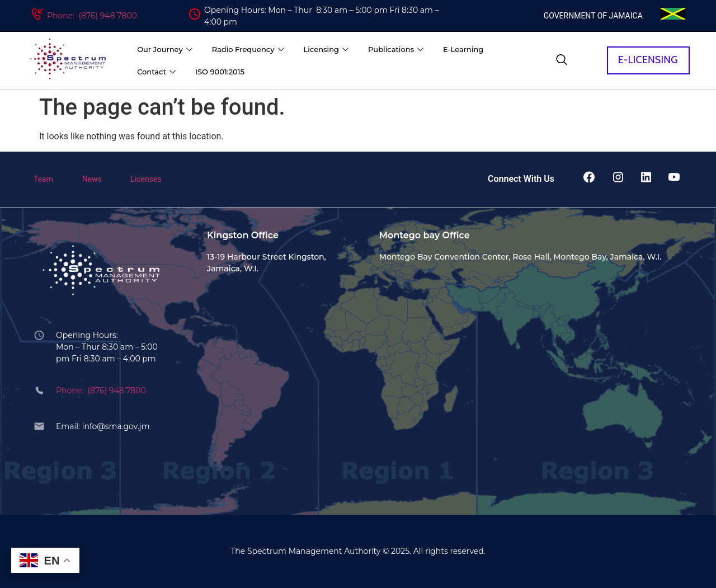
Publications (397, 49)
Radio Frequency (249, 49)
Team (43, 179)
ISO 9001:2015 (220, 72)
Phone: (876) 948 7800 (92, 16)
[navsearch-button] (562, 60)
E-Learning (463, 49)
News (92, 179)
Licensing (328, 49)
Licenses (146, 179)
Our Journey (166, 49)
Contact (158, 72)
